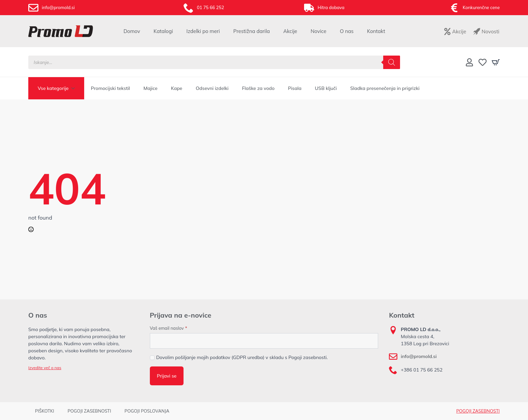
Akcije (290, 31)
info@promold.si (419, 356)
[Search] (392, 62)
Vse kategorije (53, 88)
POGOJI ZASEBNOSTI (89, 411)
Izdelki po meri (203, 31)
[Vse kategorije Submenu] (75, 88)
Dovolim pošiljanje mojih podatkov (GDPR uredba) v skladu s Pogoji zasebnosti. (242, 357)
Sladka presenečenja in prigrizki (385, 88)
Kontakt (376, 31)
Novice (319, 31)
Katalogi (163, 31)
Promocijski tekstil (110, 88)
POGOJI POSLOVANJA (147, 411)
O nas (347, 31)
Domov (132, 31)
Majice (151, 88)
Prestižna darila (252, 31)
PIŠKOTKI (45, 411)
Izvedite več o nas (45, 368)
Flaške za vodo (258, 88)
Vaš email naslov (169, 328)
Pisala (295, 88)
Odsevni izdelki (212, 88)
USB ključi (326, 88)
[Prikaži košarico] (496, 62)
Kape (177, 88)
